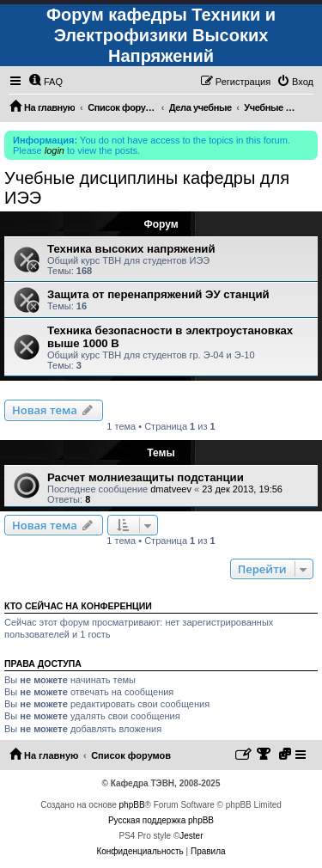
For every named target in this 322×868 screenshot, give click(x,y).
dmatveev (171, 489)
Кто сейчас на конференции (78, 606)
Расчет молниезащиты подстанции (146, 477)
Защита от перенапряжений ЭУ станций (158, 294)
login (55, 150)
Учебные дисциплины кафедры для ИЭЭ (147, 188)
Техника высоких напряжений (131, 249)
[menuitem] (46, 82)
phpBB (132, 805)
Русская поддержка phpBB (161, 820)
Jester (191, 836)
